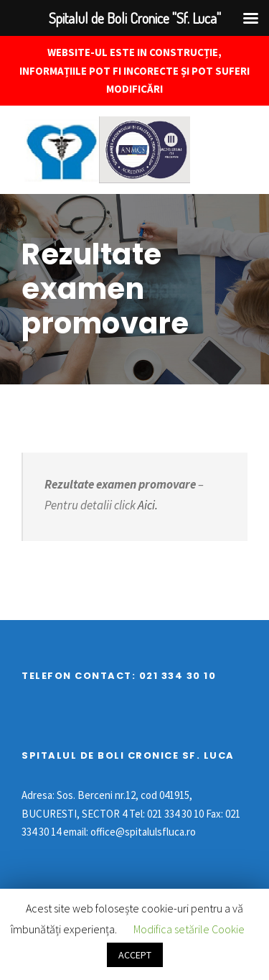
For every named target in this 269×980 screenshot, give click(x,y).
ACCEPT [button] (135, 955)
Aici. (147, 505)
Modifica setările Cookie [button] (189, 929)
